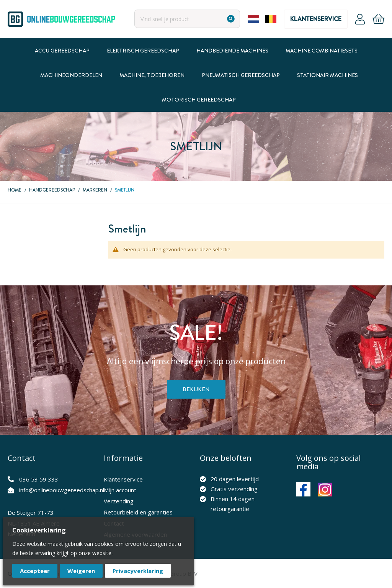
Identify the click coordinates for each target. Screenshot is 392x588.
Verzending (119, 501)
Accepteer (35, 571)
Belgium (271, 19)
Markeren (95, 190)
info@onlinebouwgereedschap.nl (62, 490)
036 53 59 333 (39, 479)
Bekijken (196, 389)
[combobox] (187, 19)
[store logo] (61, 19)
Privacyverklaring (138, 571)
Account (360, 19)
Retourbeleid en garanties (138, 512)
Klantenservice (316, 19)
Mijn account (120, 490)
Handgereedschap (52, 190)
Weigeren (81, 571)
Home (15, 190)
